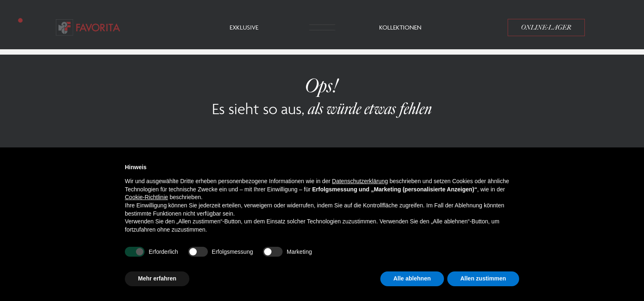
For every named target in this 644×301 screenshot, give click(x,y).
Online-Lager (546, 28)
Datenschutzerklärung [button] (360, 181)
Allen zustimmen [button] (483, 278)
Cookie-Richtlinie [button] (146, 197)
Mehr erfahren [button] (157, 278)
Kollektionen (400, 27)
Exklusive (244, 27)
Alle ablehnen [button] (412, 278)
